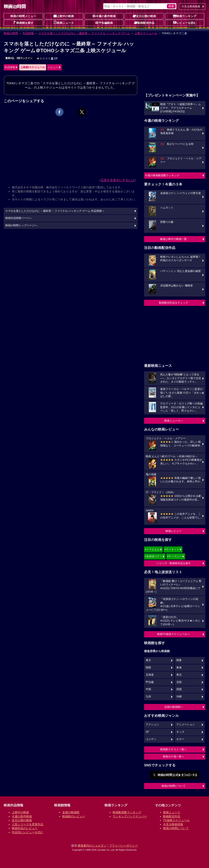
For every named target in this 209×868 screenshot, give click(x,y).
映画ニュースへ (174, 421)
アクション (152, 725)
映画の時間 (11, 33)
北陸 (179, 682)
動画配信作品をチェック (174, 303)
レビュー (53, 67)
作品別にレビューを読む (28, 832)
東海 (179, 668)
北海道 (150, 675)
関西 (148, 668)
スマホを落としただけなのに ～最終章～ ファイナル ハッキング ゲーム (84, 33)
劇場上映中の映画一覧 (173, 239)
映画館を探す (23, 23)
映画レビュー (173, 531)
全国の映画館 (71, 812)
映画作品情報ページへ (19, 218)
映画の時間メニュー (23, 16)
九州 (148, 697)
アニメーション (186, 725)
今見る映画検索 (191, 6)
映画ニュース (64, 23)
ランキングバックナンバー (130, 816)
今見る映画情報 (173, 824)
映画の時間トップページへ (21, 225)
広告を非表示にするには (118, 180)
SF (147, 732)
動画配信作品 (144, 23)
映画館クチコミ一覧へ (173, 749)
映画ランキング (185, 16)
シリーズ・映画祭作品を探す (174, 563)
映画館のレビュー (74, 816)
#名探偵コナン (154, 556)
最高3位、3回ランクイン (19, 58)
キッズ (180, 732)
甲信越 (150, 682)
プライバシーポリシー (123, 846)
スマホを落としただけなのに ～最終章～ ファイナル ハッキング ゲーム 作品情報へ (55, 211)
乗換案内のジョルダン (92, 846)
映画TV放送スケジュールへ (173, 634)
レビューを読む (185, 23)
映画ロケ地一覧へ (173, 756)
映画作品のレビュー (25, 828)
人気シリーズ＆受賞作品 (28, 824)
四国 (179, 689)
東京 (148, 660)
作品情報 (28, 33)
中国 (148, 689)
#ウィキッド (172, 549)
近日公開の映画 (144, 16)
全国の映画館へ (174, 707)
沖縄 (179, 697)
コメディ (151, 739)
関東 (179, 660)
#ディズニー (175, 556)
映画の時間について (174, 786)
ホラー (180, 739)
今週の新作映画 (104, 16)
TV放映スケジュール (176, 820)
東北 (179, 675)
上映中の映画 (64, 16)
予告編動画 (104, 23)
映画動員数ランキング (127, 812)
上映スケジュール (146, 33)
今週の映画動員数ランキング (162, 175)
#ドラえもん (152, 549)
